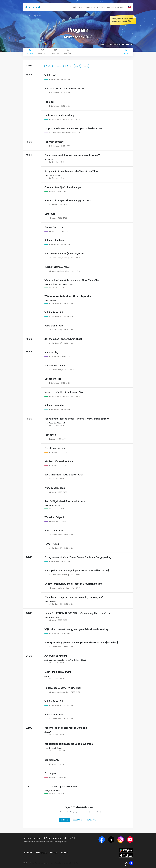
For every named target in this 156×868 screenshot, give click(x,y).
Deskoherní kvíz (53, 379)
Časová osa (68, 51)
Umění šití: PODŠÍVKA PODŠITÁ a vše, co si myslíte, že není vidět (78, 613)
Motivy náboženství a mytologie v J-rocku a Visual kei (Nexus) (77, 570)
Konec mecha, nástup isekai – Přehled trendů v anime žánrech (77, 419)
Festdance (50, 435)
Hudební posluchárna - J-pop (59, 115)
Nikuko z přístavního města (59, 461)
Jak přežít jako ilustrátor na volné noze (65, 501)
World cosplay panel (55, 488)
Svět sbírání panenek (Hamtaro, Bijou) (64, 254)
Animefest (33, 7)
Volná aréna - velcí (54, 326)
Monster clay (51, 352)
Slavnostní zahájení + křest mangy (63, 187)
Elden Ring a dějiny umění (58, 672)
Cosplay (49, 66)
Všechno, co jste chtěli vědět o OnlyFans (66, 728)
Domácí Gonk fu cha (55, 227)
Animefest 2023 (35, 15)
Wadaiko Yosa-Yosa (55, 366)
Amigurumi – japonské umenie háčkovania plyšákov (71, 171)
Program (88, 7)
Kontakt (119, 7)
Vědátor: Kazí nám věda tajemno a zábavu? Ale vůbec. (73, 280)
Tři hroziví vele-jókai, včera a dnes (62, 787)
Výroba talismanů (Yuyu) (57, 267)
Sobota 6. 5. (43, 51)
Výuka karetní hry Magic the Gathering (65, 89)
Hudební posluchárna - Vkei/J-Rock (63, 688)
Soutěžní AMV (52, 760)
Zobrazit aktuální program (115, 44)
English (78, 66)
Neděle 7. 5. (56, 51)
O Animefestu (99, 7)
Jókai (86, 66)
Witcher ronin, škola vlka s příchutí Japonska (68, 296)
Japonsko (59, 66)
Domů (25, 15)
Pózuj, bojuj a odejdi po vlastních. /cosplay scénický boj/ (74, 597)
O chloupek (50, 773)
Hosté (69, 66)
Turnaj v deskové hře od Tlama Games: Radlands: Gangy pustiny (78, 557)
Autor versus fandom (56, 656)
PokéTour (49, 102)
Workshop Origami (54, 517)
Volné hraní (50, 75)
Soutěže (110, 7)
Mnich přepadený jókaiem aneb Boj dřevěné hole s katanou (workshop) (81, 643)
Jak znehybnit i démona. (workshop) (63, 339)
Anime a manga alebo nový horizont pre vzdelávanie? (72, 155)
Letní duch (50, 214)
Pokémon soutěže (54, 142)
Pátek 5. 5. (30, 51)
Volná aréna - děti (54, 312)
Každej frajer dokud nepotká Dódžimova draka (69, 744)
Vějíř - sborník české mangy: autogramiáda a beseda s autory (76, 629)
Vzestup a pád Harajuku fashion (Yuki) (64, 392)
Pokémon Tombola (54, 240)
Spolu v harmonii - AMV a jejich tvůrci (64, 475)
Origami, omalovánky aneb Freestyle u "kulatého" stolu (73, 128)
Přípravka (78, 7)
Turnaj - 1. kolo (52, 544)
